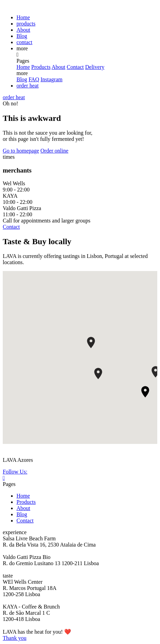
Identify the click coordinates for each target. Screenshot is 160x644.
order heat (27, 86)
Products (41, 67)
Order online (54, 151)
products (26, 24)
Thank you (15, 638)
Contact (75, 67)
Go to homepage (21, 151)
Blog (22, 36)
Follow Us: (15, 472)
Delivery (95, 67)
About (23, 30)
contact (24, 42)
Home (23, 17)
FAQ (34, 79)
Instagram (52, 79)
